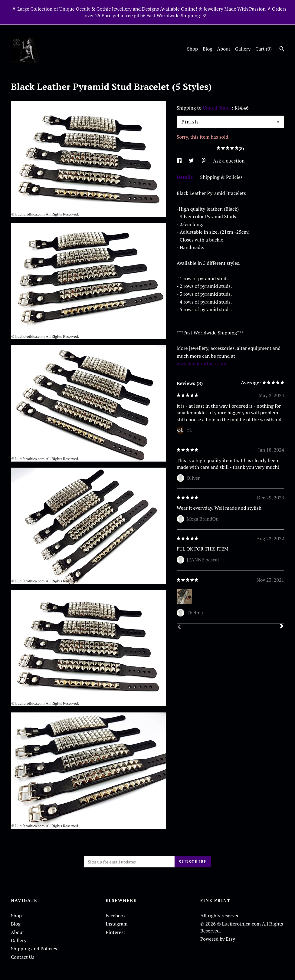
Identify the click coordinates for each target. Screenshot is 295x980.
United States (217, 108)
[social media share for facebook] (180, 161)
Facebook (116, 916)
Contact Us (23, 957)
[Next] (282, 627)
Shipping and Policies (34, 949)
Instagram (117, 924)
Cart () (264, 49)
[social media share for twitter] (192, 161)
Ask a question (229, 161)
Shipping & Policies (221, 177)
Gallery (243, 49)
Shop (192, 49)
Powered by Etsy (218, 939)
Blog (208, 49)
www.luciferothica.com (202, 363)
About (224, 49)
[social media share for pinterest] (204, 161)
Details (185, 177)
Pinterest (115, 932)
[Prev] (179, 627)
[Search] (282, 50)
